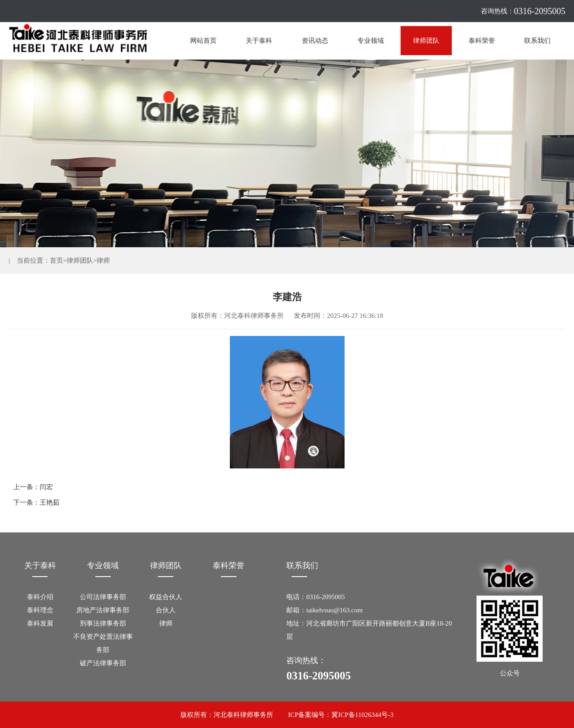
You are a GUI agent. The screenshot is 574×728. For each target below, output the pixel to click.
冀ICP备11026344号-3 (362, 715)
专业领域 (371, 41)
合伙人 (166, 610)
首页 (56, 260)
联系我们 (537, 41)
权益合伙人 (166, 597)
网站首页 (203, 41)
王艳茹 (50, 502)
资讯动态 (315, 41)
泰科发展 (40, 623)
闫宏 (46, 487)
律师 (103, 260)
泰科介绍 (40, 597)
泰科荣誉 (482, 41)
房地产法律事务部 (103, 610)
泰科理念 (40, 610)
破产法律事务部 (103, 663)
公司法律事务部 (103, 597)
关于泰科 (259, 41)
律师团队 (426, 41)
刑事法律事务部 (103, 623)
